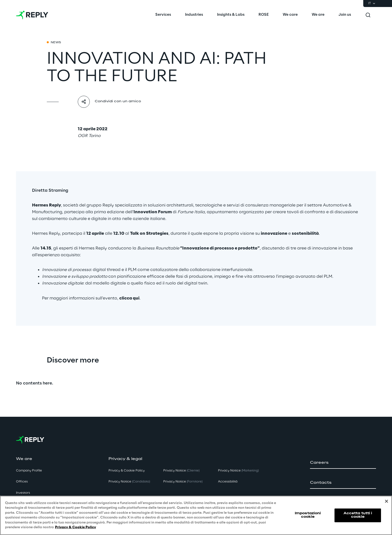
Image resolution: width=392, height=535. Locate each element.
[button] (343, 463)
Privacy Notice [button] (129, 482)
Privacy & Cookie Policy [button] (127, 471)
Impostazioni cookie (308, 515)
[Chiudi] (386, 501)
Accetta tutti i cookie (358, 515)
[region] (196, 515)
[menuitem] (163, 15)
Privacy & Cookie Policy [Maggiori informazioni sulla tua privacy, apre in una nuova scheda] (75, 527)
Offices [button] (22, 482)
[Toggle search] (368, 15)
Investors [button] (23, 493)
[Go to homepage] (32, 15)
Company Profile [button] (29, 471)
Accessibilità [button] (228, 482)
